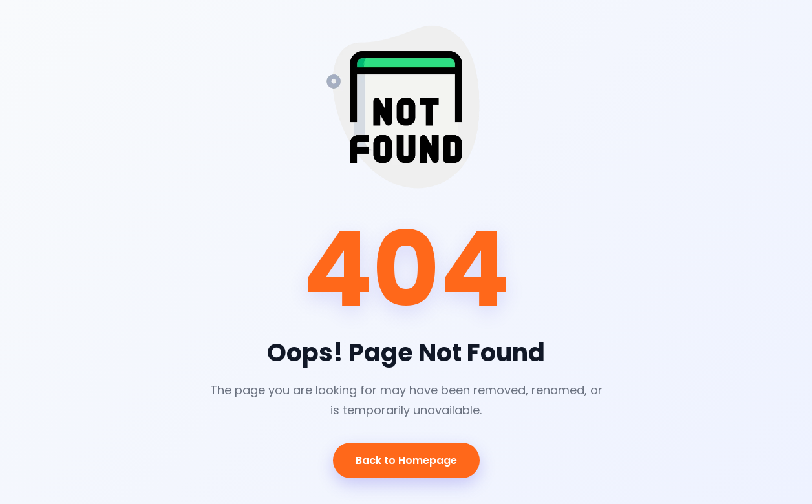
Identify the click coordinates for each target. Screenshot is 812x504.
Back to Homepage (406, 460)
